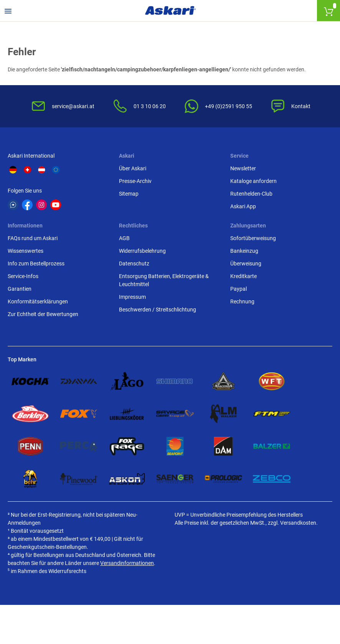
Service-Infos (23, 276)
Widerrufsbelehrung (142, 251)
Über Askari (133, 168)
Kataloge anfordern (253, 181)
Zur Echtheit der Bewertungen (43, 314)
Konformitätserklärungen (38, 301)
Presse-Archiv (135, 181)
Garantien (20, 289)
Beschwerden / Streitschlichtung (158, 310)
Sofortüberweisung (253, 238)
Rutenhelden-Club (251, 194)
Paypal (238, 289)
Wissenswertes (26, 251)
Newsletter (243, 168)
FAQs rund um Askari (33, 238)
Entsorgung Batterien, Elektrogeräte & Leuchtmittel (164, 280)
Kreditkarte (243, 276)
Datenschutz (134, 264)
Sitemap (129, 194)
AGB (124, 238)
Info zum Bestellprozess (36, 264)
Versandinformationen (127, 563)
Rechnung (242, 301)
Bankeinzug (244, 251)
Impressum (132, 297)
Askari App (243, 206)
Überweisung (246, 264)
